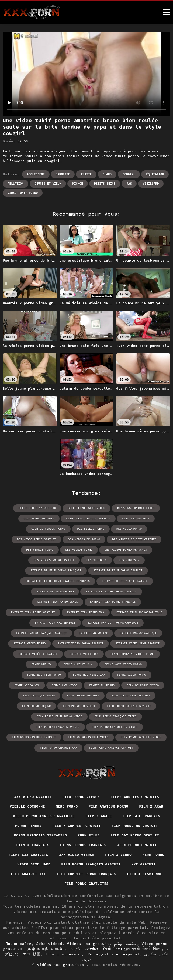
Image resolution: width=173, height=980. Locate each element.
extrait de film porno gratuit (117, 570)
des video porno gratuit (38, 539)
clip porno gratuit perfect (88, 518)
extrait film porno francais (36, 600)
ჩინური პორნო (84, 948)
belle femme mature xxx (39, 508)
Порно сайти (18, 942)
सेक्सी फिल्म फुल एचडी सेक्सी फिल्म (132, 948)
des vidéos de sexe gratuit (133, 539)
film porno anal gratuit (45, 693)
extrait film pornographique (61, 611)
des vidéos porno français (124, 549)
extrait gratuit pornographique (36, 621)
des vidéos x (96, 559)
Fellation (15, 184)
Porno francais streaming (99, 823)
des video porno (128, 529)
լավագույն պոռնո (46, 948)
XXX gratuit (147, 862)
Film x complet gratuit (132, 813)
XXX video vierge (50, 853)
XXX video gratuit (30, 783)
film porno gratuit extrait (36, 724)
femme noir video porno (43, 662)
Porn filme (150, 823)
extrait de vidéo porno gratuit (85, 590)
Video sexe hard (31, 862)
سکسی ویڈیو (125, 942)
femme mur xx (94, 652)
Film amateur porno (128, 793)
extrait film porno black (141, 590)
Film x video (94, 853)
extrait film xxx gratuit (115, 611)
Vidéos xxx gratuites (62, 964)
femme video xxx (70, 672)
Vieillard (151, 184)
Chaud (107, 174)
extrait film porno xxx (141, 600)
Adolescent (36, 174)
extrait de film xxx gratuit (123, 580)
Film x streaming (64, 953)
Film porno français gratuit (91, 862)
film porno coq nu (90, 693)
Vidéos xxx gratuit (88, 942)
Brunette (63, 174)
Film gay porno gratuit (63, 833)
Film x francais (118, 833)
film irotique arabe (86, 683)
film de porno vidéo (44, 683)
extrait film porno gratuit (91, 600)
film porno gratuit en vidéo (114, 713)
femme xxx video (106, 672)
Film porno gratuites (111, 882)
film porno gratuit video (88, 724)
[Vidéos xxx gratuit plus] (167, 12)
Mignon (78, 184)
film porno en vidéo (131, 693)
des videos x (128, 559)
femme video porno (32, 672)
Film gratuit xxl (49, 872)
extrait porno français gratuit (97, 621)
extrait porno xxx (147, 621)
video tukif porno (23, 193)
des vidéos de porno (84, 539)
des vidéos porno (79, 549)
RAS (129, 184)
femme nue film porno (89, 662)
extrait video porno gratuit (132, 631)
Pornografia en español (114, 953)
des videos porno (41, 549)
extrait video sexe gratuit (42, 641)
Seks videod (49, 942)
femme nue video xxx (133, 662)
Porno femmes (81, 813)
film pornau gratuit (129, 683)
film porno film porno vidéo (87, 703)
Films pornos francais (33, 843)
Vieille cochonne (43, 793)
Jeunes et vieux (48, 184)
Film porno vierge (81, 783)
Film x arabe (143, 803)
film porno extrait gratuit (32, 703)
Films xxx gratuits (143, 843)
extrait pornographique (37, 631)
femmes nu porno (143, 672)
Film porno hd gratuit (36, 823)
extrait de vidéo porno (31, 590)
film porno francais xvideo (59, 713)
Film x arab (29, 803)
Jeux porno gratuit (90, 843)
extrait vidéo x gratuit (94, 641)
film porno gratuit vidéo (139, 724)
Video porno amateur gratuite (85, 803)
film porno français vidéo (141, 703)
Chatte (86, 174)
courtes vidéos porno (49, 529)
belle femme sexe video (86, 508)
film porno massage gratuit (110, 734)
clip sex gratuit (134, 518)
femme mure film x (129, 652)
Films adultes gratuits (138, 783)
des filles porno (91, 529)
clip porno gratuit (40, 518)
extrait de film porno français (57, 570)
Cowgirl (129, 174)
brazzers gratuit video (134, 508)
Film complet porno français (111, 872)
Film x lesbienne (58, 882)
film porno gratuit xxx (60, 734)
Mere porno (84, 793)
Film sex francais (36, 813)
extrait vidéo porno (82, 631)
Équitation (155, 174)
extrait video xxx (138, 641)
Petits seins (105, 184)
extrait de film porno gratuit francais (59, 580)
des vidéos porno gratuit (55, 559)
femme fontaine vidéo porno (51, 652)
